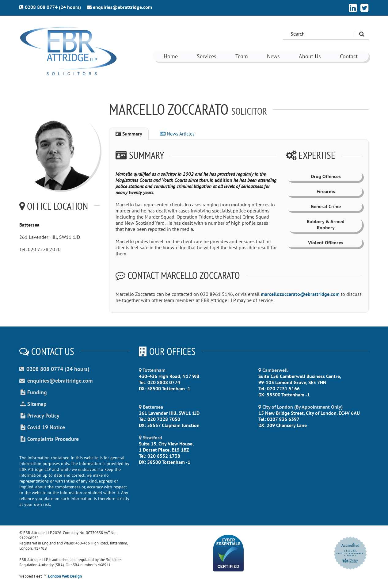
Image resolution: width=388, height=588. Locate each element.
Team (242, 56)
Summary (129, 134)
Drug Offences (326, 176)
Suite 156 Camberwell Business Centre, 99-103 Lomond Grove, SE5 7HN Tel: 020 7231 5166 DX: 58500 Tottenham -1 (300, 382)
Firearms (326, 191)
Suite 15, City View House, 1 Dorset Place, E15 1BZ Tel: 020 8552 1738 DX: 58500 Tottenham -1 (166, 450)
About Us (310, 56)
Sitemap (33, 404)
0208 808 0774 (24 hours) (50, 7)
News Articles (177, 134)
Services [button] (207, 56)
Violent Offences (326, 242)
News (273, 56)
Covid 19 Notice (42, 427)
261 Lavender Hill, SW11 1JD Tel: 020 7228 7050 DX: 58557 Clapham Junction (169, 416)
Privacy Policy (39, 416)
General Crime (326, 206)
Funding (33, 392)
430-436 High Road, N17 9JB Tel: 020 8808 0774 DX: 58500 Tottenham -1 (169, 379)
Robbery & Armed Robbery (326, 224)
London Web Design (65, 576)
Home (171, 56)
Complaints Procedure (49, 439)
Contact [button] (349, 56)
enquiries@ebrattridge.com (119, 7)
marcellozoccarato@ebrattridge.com (300, 294)
